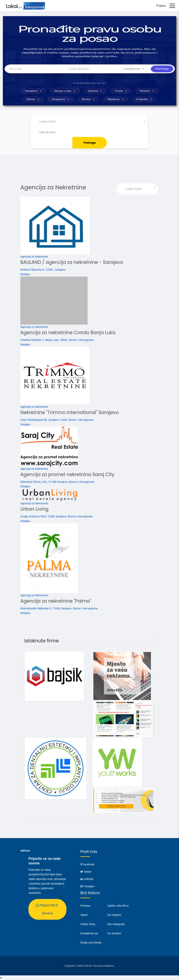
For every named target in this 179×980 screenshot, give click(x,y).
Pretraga (90, 143)
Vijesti (84, 915)
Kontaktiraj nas (89, 933)
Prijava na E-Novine (47, 909)
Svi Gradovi (114, 933)
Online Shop (88, 924)
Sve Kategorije (116, 924)
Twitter (86, 872)
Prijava (161, 6)
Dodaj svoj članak (91, 943)
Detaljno (25, 274)
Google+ (88, 886)
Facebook (87, 864)
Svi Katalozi (114, 915)
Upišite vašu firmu (118, 906)
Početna (85, 906)
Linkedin (87, 879)
